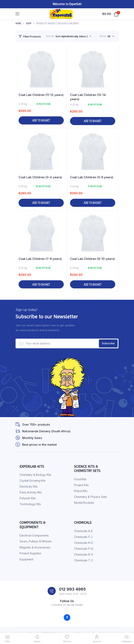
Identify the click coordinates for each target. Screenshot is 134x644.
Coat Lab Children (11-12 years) (41, 95)
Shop (29, 23)
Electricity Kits (28, 486)
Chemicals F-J (83, 537)
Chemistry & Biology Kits (35, 475)
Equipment (26, 559)
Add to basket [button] (41, 120)
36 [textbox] (109, 36)
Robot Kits (81, 491)
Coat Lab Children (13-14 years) (88, 97)
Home (18, 23)
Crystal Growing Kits (33, 481)
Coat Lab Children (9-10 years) (92, 259)
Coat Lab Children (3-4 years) (40, 177)
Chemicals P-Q (84, 549)
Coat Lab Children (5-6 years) (92, 177)
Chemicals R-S (84, 554)
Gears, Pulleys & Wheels (36, 541)
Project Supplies (30, 553)
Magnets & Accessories (35, 547)
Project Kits (81, 485)
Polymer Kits (28, 498)
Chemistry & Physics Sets (91, 497)
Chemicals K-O (84, 543)
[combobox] (73, 36)
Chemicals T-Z (84, 560)
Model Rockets (84, 503)
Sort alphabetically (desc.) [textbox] (71, 36)
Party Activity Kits (31, 492)
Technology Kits (30, 504)
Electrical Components (34, 535)
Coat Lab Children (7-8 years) (40, 259)
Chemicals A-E (83, 531)
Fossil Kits (80, 479)
